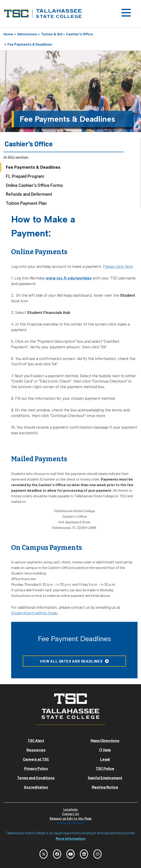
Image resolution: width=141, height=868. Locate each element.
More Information (71, 838)
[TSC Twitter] (44, 854)
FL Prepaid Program (25, 176)
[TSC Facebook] (57, 854)
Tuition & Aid (52, 34)
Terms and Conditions (36, 778)
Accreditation (36, 787)
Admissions (27, 34)
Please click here (118, 266)
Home (8, 34)
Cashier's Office (80, 34)
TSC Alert (36, 740)
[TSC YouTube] (70, 854)
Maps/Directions (105, 740)
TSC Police (105, 768)
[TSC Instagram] (97, 854)
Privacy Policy (36, 768)
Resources (36, 750)
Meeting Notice (105, 787)
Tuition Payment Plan (26, 203)
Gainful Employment (105, 778)
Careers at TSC (36, 759)
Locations (71, 809)
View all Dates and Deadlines (71, 661)
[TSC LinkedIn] (84, 854)
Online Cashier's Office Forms (34, 185)
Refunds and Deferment (29, 194)
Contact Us (70, 814)
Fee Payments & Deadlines (30, 44)
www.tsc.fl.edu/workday (69, 278)
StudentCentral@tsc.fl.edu (34, 613)
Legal (105, 759)
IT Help (105, 750)
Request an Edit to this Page (71, 819)
